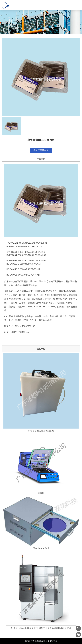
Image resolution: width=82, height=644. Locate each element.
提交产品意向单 (41, 150)
